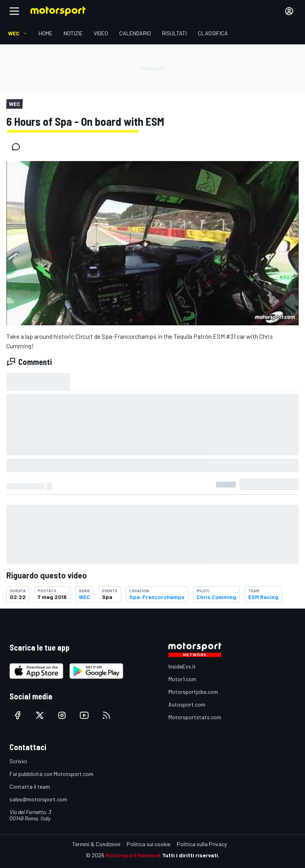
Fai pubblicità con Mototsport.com (51, 774)
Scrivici (18, 761)
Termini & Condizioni (96, 844)
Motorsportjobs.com (193, 692)
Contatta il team (30, 786)
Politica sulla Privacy (202, 844)
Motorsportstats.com (195, 717)
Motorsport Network (133, 855)
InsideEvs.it (182, 666)
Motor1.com (182, 679)
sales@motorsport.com (38, 799)
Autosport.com (187, 704)
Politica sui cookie (149, 844)
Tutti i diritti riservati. (191, 855)
